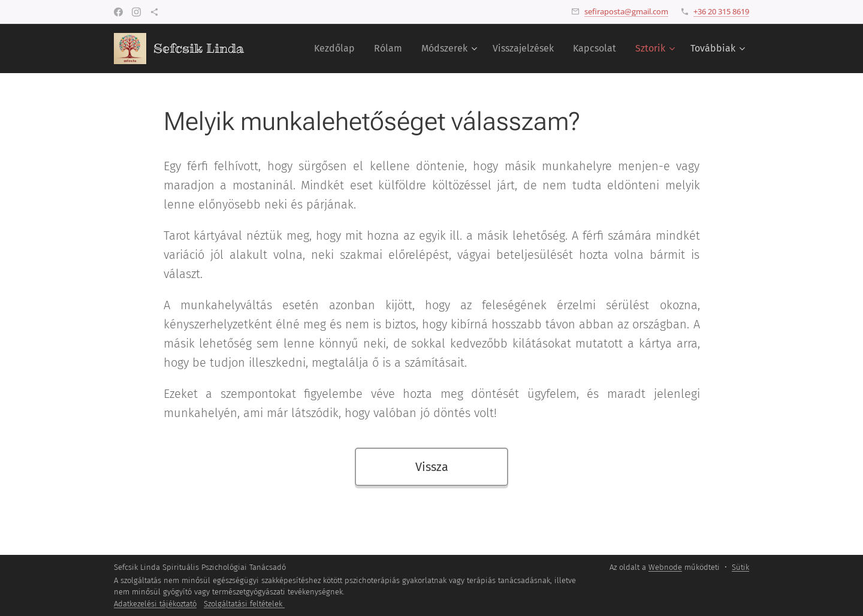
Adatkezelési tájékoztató (155, 604)
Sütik (740, 567)
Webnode (665, 567)
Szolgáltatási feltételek (244, 604)
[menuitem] (338, 49)
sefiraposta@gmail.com (626, 11)
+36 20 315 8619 (721, 11)
